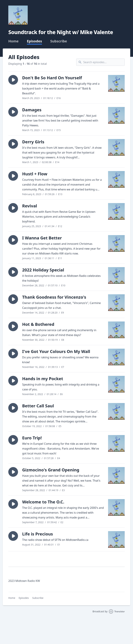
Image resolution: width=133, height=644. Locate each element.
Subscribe (59, 41)
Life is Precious (38, 534)
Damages (32, 110)
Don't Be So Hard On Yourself (52, 78)
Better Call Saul (38, 406)
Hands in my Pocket (43, 379)
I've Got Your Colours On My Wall (56, 351)
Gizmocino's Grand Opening (51, 470)
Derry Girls (33, 142)
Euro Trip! (32, 438)
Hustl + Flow (35, 174)
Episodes (34, 41)
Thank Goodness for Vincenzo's (54, 297)
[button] (13, 80)
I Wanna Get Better (42, 238)
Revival (30, 206)
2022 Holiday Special (43, 270)
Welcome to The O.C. (43, 502)
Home (13, 41)
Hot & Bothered (38, 324)
